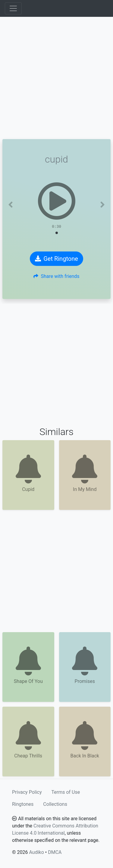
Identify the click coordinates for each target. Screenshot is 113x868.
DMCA (55, 852)
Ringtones (23, 804)
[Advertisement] (56, 78)
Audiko (36, 852)
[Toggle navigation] (13, 8)
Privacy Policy (27, 792)
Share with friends (56, 276)
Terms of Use (66, 792)
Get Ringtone (56, 259)
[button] (11, 205)
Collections (55, 804)
